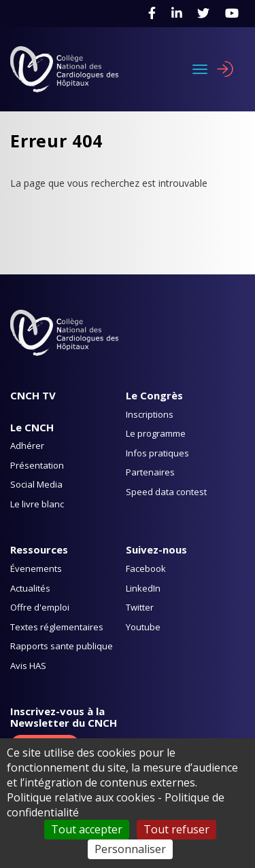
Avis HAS (28, 666)
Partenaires (150, 472)
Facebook (146, 568)
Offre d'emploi (40, 607)
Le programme (156, 433)
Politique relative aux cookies (81, 797)
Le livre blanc (37, 504)
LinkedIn (143, 588)
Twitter (140, 607)
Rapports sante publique (62, 646)
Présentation (37, 465)
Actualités (30, 588)
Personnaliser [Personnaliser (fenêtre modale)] (130, 849)
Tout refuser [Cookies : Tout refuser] (176, 829)
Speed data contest (166, 492)
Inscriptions (150, 414)
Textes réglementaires (57, 627)
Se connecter (225, 69)
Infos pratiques (157, 453)
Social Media (36, 484)
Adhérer (27, 446)
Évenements (36, 568)
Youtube (143, 627)
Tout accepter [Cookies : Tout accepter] (87, 829)
